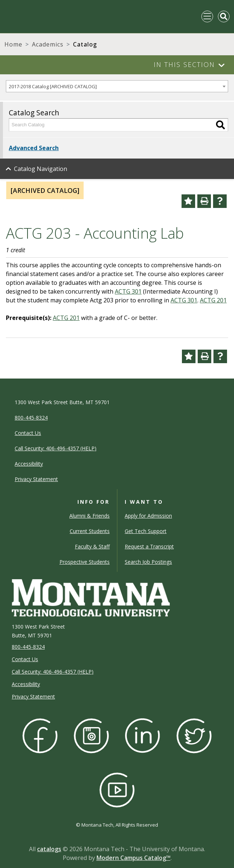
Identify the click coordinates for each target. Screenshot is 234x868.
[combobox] (117, 86)
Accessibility (26, 684)
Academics (48, 44)
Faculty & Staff (92, 546)
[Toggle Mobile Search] (224, 16)
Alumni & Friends (89, 516)
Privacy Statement (33, 696)
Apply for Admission (148, 516)
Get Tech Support (146, 531)
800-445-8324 (28, 647)
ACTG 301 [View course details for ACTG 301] (128, 291)
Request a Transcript (149, 546)
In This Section (184, 64)
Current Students (90, 531)
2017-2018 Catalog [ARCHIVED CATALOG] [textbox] (53, 86)
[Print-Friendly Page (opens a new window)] (204, 201)
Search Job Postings (148, 562)
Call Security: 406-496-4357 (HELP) (53, 672)
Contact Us (25, 659)
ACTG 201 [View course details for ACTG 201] (213, 300)
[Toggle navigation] (207, 16)
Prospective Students (85, 562)
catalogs (49, 849)
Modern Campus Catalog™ (134, 858)
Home (13, 44)
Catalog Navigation (41, 169)
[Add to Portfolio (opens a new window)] (188, 201)
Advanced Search (34, 148)
